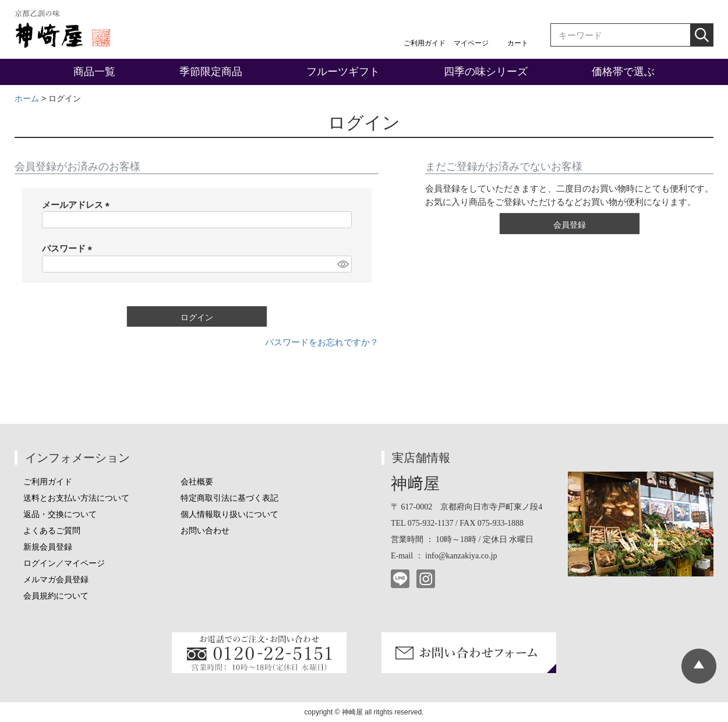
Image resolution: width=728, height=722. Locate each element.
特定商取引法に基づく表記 (229, 498)
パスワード (69, 248)
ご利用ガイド (425, 43)
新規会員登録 (48, 547)
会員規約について (56, 596)
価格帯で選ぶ (623, 72)
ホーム (27, 98)
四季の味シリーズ (486, 72)
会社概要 (197, 482)
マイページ (471, 43)
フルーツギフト (343, 72)
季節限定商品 (211, 72)
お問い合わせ (205, 531)
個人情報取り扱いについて (229, 514)
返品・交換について (60, 514)
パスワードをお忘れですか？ (322, 342)
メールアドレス (78, 205)
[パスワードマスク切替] (342, 264)
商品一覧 (94, 72)
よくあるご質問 (52, 531)
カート (518, 43)
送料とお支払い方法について (76, 498)
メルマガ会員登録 (56, 580)
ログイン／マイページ (64, 563)
